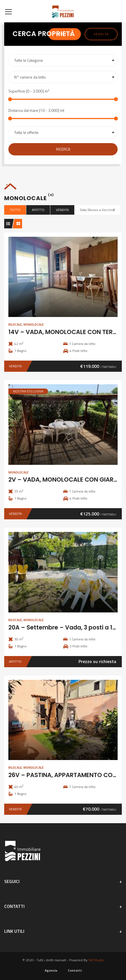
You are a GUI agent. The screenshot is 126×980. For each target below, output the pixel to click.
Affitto (38, 210)
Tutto (15, 210)
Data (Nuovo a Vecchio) (97, 210)
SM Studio (96, 960)
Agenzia (51, 970)
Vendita (101, 34)
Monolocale (34, 324)
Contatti (75, 970)
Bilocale (15, 324)
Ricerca (63, 149)
